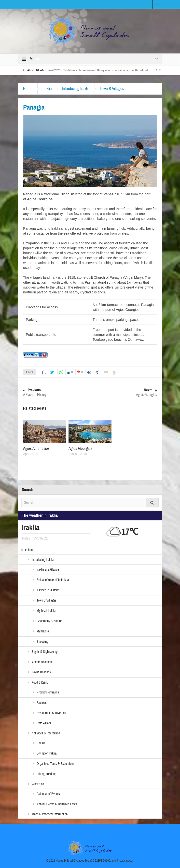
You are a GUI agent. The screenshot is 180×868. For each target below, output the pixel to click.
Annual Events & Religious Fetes (57, 804)
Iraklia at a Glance (48, 570)
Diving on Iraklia (47, 754)
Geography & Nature (49, 621)
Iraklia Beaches (41, 672)
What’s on (38, 784)
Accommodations (42, 662)
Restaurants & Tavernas (51, 713)
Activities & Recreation (46, 733)
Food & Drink (40, 683)
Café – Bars (44, 723)
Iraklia (47, 89)
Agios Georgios (124, 392)
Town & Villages (112, 89)
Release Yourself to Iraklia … (54, 580)
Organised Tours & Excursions (55, 764)
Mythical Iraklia (46, 611)
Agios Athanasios (36, 448)
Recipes (42, 703)
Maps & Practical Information (50, 814)
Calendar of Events (48, 794)
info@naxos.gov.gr (123, 861)
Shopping (42, 642)
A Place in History (56, 392)
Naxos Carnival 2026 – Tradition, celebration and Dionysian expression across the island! (96, 70)
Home (28, 89)
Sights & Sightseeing (45, 652)
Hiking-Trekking (46, 774)
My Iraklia (43, 631)
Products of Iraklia (48, 692)
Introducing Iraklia (76, 89)
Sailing (41, 743)
